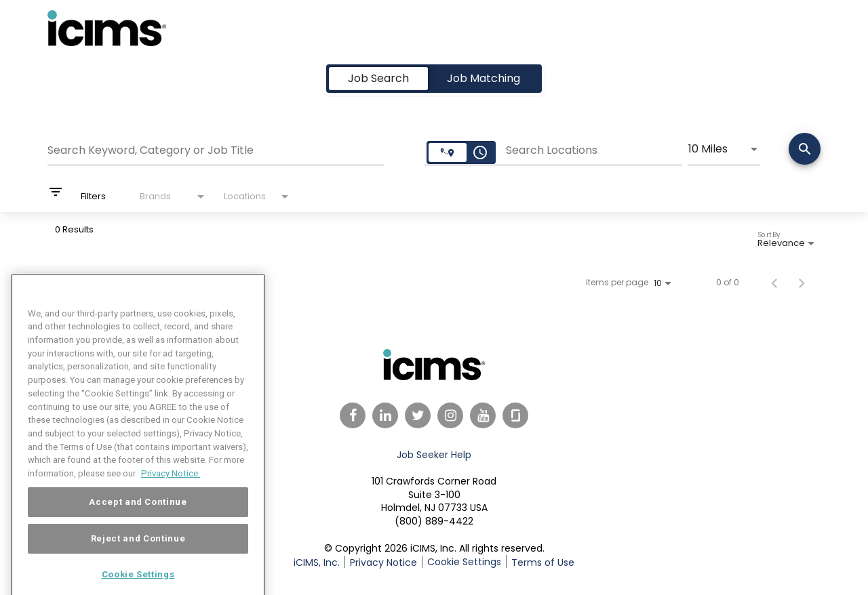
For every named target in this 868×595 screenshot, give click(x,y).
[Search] (805, 150)
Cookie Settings (464, 562)
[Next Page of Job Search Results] (802, 283)
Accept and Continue (138, 519)
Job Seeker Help (434, 455)
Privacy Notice (383, 562)
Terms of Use (543, 562)
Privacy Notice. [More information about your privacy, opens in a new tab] (171, 491)
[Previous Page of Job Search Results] (774, 283)
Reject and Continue (138, 556)
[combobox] (216, 148)
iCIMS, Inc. (317, 562)
